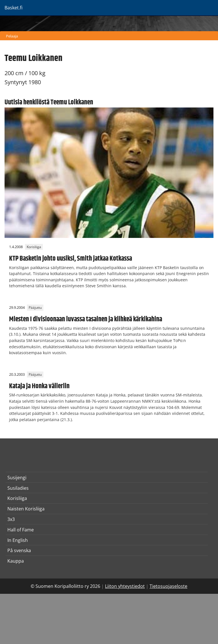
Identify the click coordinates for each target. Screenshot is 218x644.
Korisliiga (34, 247)
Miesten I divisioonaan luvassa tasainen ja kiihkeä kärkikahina (86, 319)
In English (18, 540)
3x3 (11, 519)
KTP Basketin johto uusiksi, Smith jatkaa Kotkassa (71, 259)
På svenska (19, 550)
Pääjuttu (35, 308)
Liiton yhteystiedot (125, 586)
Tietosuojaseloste (168, 586)
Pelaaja (12, 36)
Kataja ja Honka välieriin (39, 386)
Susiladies (18, 488)
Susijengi (17, 478)
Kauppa (16, 561)
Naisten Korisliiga (26, 509)
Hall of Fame (21, 530)
